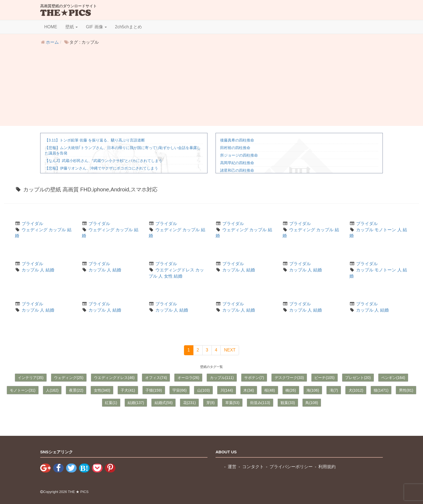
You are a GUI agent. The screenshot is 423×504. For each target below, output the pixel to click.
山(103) (204, 390)
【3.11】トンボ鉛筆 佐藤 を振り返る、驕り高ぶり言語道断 (95, 140)
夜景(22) (76, 390)
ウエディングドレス (175, 270)
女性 (168, 276)
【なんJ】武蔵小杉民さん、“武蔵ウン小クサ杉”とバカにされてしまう (104, 161)
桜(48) (270, 390)
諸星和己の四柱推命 (237, 170)
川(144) (227, 390)
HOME (51, 27)
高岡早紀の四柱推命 (237, 163)
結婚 (50, 270)
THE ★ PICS (78, 492)
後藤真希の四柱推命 (237, 140)
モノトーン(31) (23, 390)
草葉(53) (232, 403)
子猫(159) (154, 390)
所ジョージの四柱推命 (239, 155)
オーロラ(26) (188, 378)
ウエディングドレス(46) (114, 378)
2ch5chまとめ (128, 27)
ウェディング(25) (69, 378)
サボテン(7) (254, 378)
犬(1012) (356, 390)
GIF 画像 (96, 27)
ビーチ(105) (324, 378)
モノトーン (385, 230)
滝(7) (334, 390)
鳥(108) (312, 403)
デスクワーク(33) (289, 378)
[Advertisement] (211, 88)
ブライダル (32, 224)
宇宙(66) (180, 390)
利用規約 (327, 467)
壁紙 (71, 27)
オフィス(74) (156, 378)
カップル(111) (222, 378)
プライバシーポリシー (291, 467)
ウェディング (35, 230)
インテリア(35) (31, 378)
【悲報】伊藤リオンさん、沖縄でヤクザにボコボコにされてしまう (101, 168)
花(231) (190, 403)
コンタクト (253, 467)
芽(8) (211, 403)
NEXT (230, 350)
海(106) (313, 390)
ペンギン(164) (393, 378)
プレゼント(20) (358, 378)
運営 (232, 467)
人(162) (52, 390)
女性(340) (102, 390)
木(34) (249, 390)
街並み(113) (260, 403)
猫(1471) (381, 390)
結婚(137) (136, 403)
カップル (57, 230)
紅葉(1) (111, 403)
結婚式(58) (164, 403)
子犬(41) (128, 390)
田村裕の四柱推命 (235, 148)
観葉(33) (288, 403)
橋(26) (291, 390)
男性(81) (406, 390)
